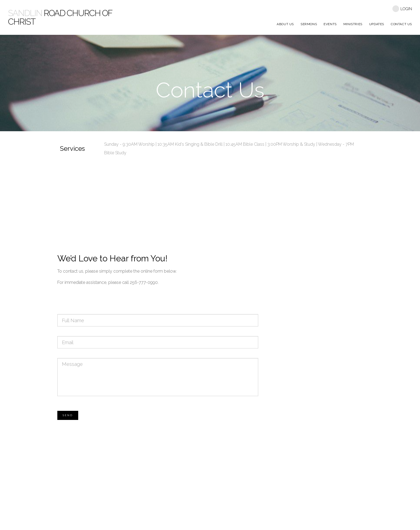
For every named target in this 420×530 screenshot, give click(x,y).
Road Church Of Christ (60, 17)
